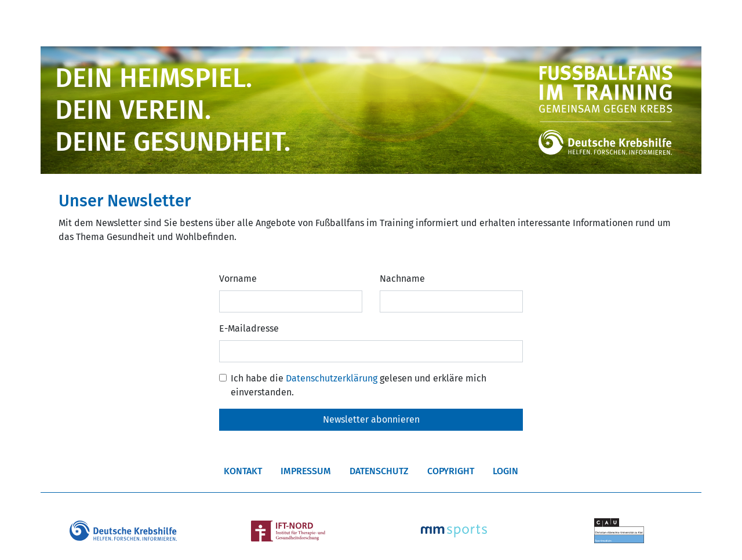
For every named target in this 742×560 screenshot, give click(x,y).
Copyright (451, 471)
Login (505, 471)
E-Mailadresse (249, 328)
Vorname (238, 279)
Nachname (402, 279)
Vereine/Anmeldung (267, 22)
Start (72, 22)
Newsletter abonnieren (371, 419)
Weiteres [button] (591, 22)
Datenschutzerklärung (332, 378)
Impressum (306, 471)
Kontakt (243, 471)
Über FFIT (155, 22)
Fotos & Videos (494, 22)
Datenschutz (379, 471)
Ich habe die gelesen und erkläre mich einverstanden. (359, 385)
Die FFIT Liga (382, 22)
